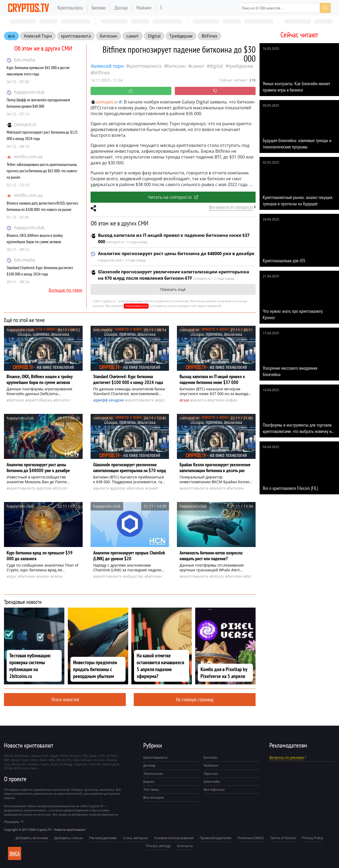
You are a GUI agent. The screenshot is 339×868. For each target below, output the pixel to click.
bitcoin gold (111, 764)
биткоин (109, 36)
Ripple (54, 756)
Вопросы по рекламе (287, 757)
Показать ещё (173, 289)
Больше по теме (66, 290)
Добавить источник (32, 838)
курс (161, 400)
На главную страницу (195, 699)
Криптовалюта (70, 8)
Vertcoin (99, 760)
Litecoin (36, 756)
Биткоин (99, 8)
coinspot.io (25, 124)
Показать (14, 822)
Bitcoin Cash (19, 760)
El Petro (112, 756)
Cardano (33, 764)
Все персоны (214, 789)
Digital (154, 36)
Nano (34, 768)
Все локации (153, 797)
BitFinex (209, 36)
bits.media (24, 60)
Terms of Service (283, 838)
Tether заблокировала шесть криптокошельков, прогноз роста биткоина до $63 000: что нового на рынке (42, 171)
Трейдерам (181, 36)
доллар (45, 488)
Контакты (185, 846)
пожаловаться (136, 306)
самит (133, 36)
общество (134, 576)
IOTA (102, 756)
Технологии (153, 774)
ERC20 (61, 760)
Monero (75, 756)
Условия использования (174, 838)
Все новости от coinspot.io (231, 207)
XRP (7, 760)
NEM (52, 760)
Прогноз (211, 774)
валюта (199, 400)
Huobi (45, 764)
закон (44, 576)
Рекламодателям (103, 838)
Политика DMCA (251, 838)
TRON (64, 756)
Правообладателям (216, 838)
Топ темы (151, 789)
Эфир (233, 400)
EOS (45, 756)
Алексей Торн (38, 36)
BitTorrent (21, 768)
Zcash (93, 756)
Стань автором (135, 838)
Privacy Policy (313, 838)
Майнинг (144, 8)
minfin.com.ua (28, 157)
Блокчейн (212, 781)
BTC (249, 576)
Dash (43, 760)
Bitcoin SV (19, 764)
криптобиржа (40, 400)
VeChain (86, 760)
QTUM (8, 768)
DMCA (15, 853)
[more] (161, 8)
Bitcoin (61, 488)
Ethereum (22, 756)
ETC (69, 760)
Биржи (149, 781)
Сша (186, 400)
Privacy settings (159, 846)
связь (58, 576)
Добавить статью (69, 838)
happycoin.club (29, 92)
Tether (34, 760)
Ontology (66, 764)
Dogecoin (81, 764)
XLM (76, 760)
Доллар (121, 8)
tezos (54, 764)
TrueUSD (95, 764)
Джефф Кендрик (110, 400)
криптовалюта (76, 36)
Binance (63, 400)
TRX (85, 756)
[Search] (284, 8)
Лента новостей (65, 699)
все (11, 36)
